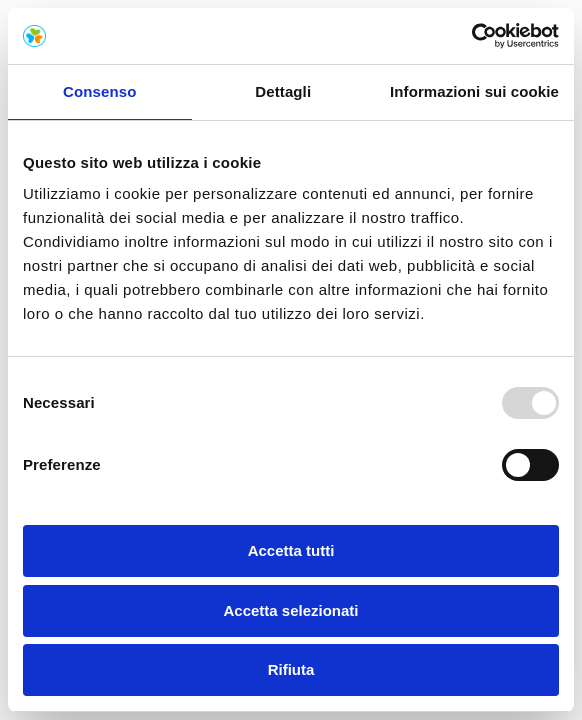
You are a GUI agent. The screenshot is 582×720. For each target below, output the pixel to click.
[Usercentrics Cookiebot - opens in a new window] (471, 36)
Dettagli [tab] (283, 91)
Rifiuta (291, 669)
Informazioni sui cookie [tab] (474, 91)
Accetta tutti (291, 550)
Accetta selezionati (290, 610)
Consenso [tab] (99, 91)
